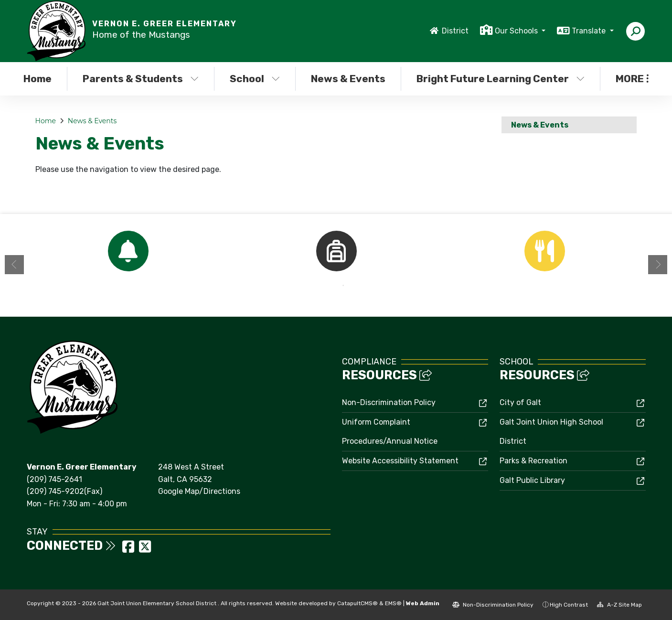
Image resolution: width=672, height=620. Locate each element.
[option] (128, 251)
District (455, 31)
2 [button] (343, 286)
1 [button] (329, 286)
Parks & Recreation (533, 461)
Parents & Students (141, 79)
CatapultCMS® (357, 603)
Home (37, 79)
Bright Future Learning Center (498, 79)
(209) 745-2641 (54, 479)
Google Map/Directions (199, 491)
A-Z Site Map (619, 605)
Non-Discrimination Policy (389, 402)
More (632, 79)
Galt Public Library (532, 480)
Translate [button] (590, 31)
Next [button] (658, 265)
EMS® (393, 603)
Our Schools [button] (517, 31)
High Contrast (569, 605)
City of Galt (520, 402)
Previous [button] (14, 265)
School (255, 79)
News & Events (348, 79)
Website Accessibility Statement (400, 461)
